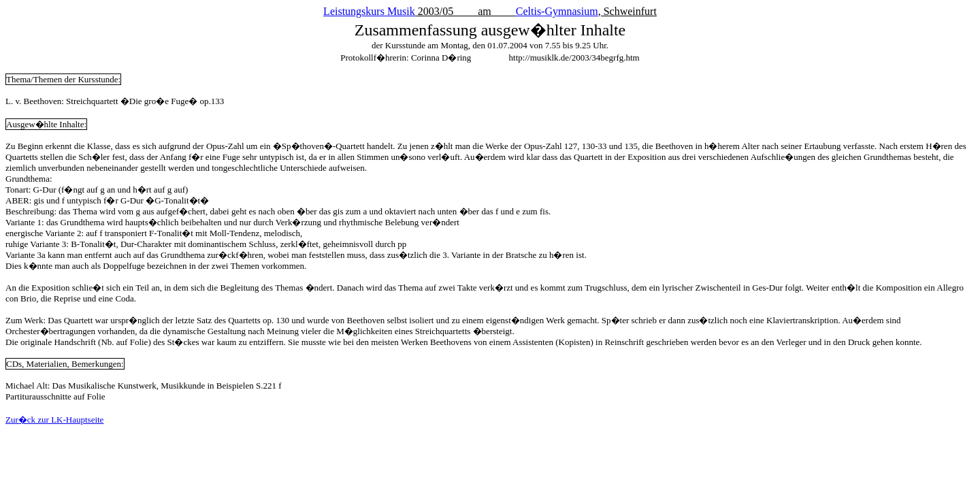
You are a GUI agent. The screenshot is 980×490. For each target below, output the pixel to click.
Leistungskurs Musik (369, 11)
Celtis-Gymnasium (557, 11)
